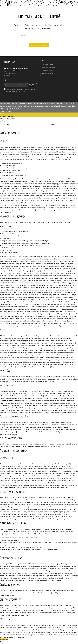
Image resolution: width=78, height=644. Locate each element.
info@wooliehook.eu (55, 636)
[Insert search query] (39, 36)
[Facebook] (6, 81)
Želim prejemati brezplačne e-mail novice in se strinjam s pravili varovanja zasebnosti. (19, 91)
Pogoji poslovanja (48, 66)
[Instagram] (10, 81)
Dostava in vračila (48, 74)
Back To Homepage (39, 46)
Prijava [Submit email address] (32, 86)
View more (26, 110)
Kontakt (45, 77)
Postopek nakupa (47, 71)
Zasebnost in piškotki (49, 68)
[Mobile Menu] (69, 2)
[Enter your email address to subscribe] (21, 86)
